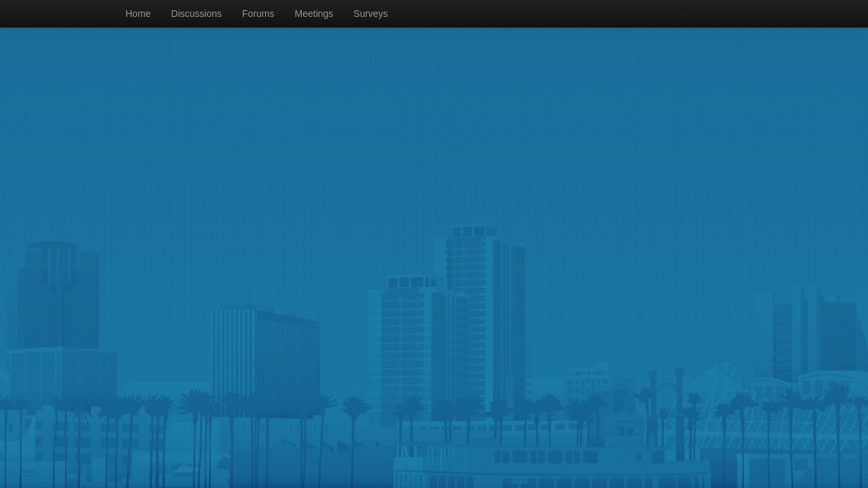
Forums (258, 14)
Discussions (196, 14)
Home (138, 14)
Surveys (371, 14)
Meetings (314, 14)
